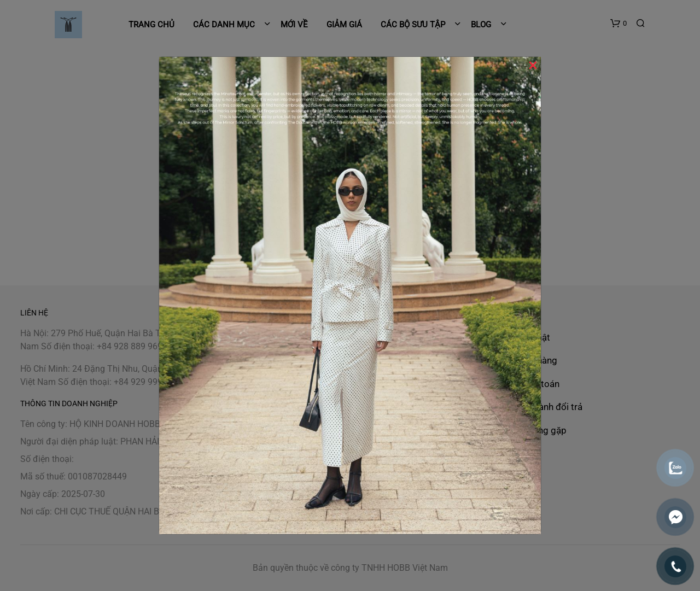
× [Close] (533, 65)
